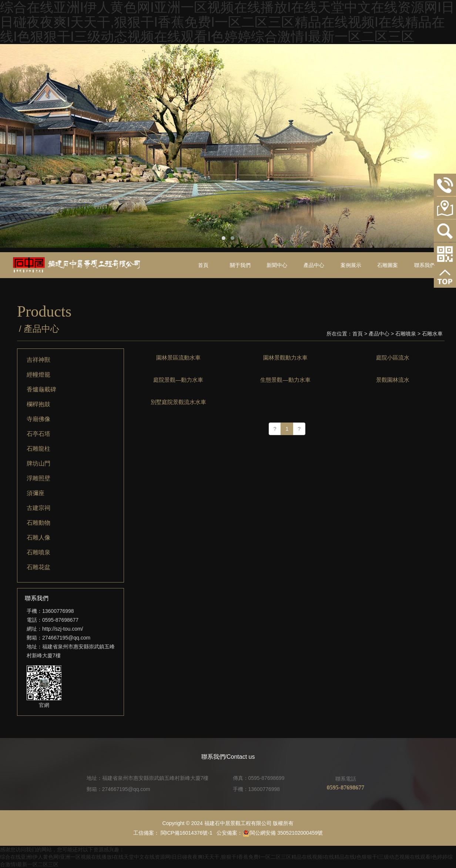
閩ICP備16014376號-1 (186, 833)
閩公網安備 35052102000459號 (283, 833)
